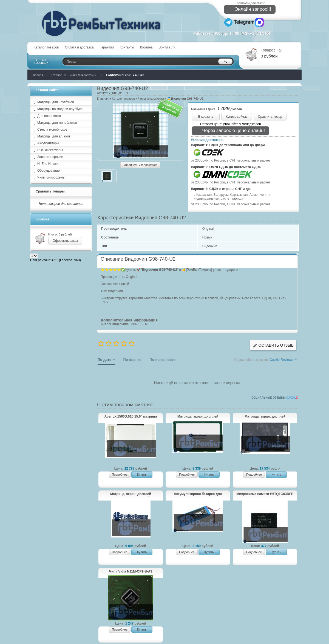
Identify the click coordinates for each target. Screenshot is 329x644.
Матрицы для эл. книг (54, 136)
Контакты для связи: (251, 3)
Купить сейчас (237, 117)
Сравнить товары (50, 191)
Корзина (146, 47)
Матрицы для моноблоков (57, 123)
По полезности (162, 360)
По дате (106, 361)
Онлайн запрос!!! (249, 9)
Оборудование (49, 171)
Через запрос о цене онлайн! (230, 131)
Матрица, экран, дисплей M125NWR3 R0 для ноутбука (198, 417)
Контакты (127, 47)
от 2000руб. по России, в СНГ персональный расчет (231, 160)
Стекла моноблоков (52, 130)
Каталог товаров (46, 47)
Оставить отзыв (273, 345)
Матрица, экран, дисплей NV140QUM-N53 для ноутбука (265, 417)
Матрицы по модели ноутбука (60, 109)
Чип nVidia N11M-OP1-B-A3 (131, 571)
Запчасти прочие (50, 157)
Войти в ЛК (167, 47)
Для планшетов (49, 116)
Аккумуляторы (48, 143)
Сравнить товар (270, 117)
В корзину (206, 117)
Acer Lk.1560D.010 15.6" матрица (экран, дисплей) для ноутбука (131, 417)
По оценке (132, 360)
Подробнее (120, 475)
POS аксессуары (50, 150)
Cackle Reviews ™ (283, 360)
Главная (103, 99)
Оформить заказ (65, 241)
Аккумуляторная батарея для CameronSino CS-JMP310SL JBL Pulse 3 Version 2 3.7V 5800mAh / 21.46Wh (198, 494)
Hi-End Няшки (48, 164)
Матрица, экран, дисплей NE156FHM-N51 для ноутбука (131, 494)
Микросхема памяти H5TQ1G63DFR (265, 494)
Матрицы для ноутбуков (56, 102)
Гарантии (107, 47)
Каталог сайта (47, 90)
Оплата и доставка (79, 47)
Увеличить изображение (140, 165)
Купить (142, 475)
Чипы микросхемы (151, 99)
